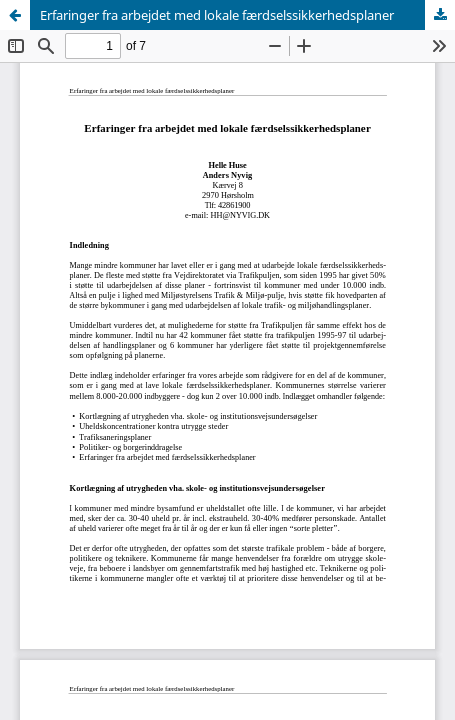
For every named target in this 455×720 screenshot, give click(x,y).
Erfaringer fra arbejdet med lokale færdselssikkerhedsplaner (217, 15)
